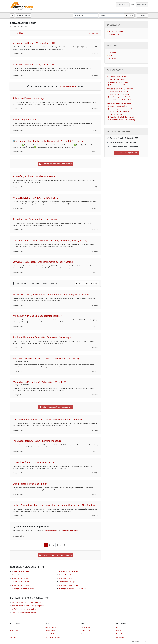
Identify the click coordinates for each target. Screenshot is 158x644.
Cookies (119, 631)
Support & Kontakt (87, 631)
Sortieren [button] (93, 33)
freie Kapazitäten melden (69, 530)
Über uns (13, 627)
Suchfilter (18, 33)
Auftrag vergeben (51, 530)
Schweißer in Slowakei (21, 578)
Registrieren (123, 5)
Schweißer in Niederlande (23, 575)
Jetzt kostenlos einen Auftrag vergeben (28, 606)
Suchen (142, 15)
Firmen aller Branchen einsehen (25, 613)
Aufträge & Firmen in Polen (23, 589)
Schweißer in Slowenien (22, 582)
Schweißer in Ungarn (68, 582)
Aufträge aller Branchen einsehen (26, 609)
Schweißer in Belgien (20, 585)
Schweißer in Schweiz (21, 571)
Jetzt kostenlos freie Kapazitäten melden (28, 602)
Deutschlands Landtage (53, 637)
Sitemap (83, 634)
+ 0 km (129, 15)
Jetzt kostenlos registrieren (126, 153)
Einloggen (142, 5)
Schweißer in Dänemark (69, 575)
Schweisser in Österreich (69, 571)
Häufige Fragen (86, 627)
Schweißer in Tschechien (69, 578)
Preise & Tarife (50, 634)
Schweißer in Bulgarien (69, 585)
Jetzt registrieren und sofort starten (55, 164)
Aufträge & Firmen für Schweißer (73, 589)
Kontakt (13, 634)
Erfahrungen (14, 631)
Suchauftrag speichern (87, 283)
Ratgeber (13, 637)
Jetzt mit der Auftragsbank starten (55, 407)
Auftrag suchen (115, 35)
